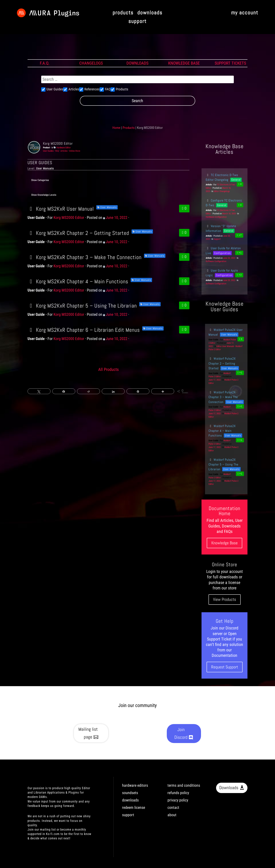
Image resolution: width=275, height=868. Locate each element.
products (123, 13)
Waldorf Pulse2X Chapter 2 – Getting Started (222, 363)
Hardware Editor (64, 148)
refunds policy (178, 793)
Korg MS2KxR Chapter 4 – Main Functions (78, 281)
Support (217, 239)
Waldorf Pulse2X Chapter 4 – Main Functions (222, 431)
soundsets (130, 793)
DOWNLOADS (137, 63)
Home (116, 128)
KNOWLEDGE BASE (184, 63)
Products (129, 128)
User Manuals (108, 207)
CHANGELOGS (91, 63)
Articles (64, 151)
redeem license (134, 808)
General (236, 180)
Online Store (75, 151)
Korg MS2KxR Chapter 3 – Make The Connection (85, 257)
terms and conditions (184, 785)
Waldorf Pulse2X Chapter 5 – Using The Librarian (223, 464)
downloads (150, 13)
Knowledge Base (224, 543)
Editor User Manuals (225, 346)
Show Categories (40, 180)
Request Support (225, 667)
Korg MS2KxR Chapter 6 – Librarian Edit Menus (84, 330)
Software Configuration (216, 261)
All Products (108, 369)
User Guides (48, 151)
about (172, 815)
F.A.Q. (45, 63)
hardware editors (135, 785)
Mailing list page (88, 733)
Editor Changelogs (222, 191)
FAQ (57, 151)
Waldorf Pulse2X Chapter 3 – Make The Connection (223, 397)
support (137, 22)
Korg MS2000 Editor (58, 143)
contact (173, 808)
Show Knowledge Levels (44, 195)
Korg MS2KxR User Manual (61, 209)
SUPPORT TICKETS (230, 63)
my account (245, 13)
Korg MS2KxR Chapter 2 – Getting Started (78, 233)
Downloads (229, 788)
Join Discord (181, 733)
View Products (225, 599)
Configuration (222, 253)
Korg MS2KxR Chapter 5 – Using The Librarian (82, 306)
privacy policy (178, 800)
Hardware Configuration (216, 217)
